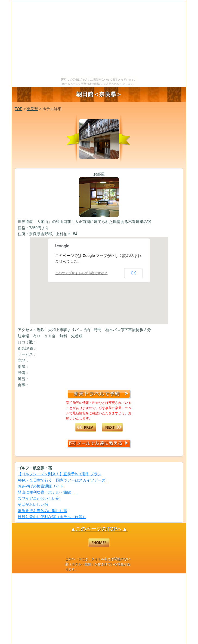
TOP (18, 109)
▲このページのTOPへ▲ (99, 529)
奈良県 (32, 109)
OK (133, 273)
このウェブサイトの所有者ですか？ (81, 273)
